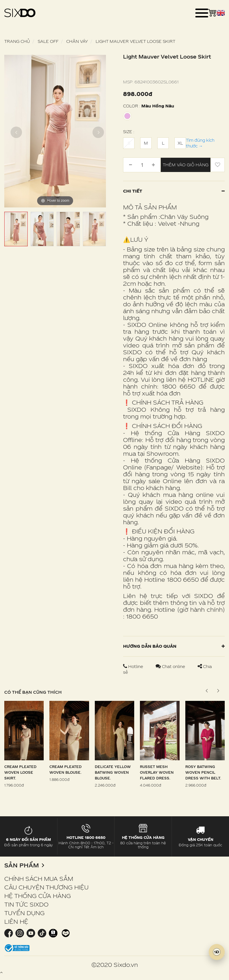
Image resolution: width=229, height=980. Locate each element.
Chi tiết (174, 191)
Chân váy (77, 41)
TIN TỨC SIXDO (26, 904)
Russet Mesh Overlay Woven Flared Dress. (157, 772)
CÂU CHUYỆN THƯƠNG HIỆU (46, 887)
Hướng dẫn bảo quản (174, 646)
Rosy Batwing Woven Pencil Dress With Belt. (203, 772)
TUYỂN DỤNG (24, 913)
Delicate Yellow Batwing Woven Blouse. (113, 772)
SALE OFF (48, 41)
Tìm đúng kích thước (200, 143)
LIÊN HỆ (16, 921)
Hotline (134, 666)
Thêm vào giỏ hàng (186, 165)
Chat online (171, 666)
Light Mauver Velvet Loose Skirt (135, 41)
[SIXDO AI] (217, 952)
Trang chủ (17, 41)
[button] (218, 691)
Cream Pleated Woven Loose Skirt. (20, 772)
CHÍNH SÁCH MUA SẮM (39, 879)
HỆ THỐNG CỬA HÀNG (38, 896)
